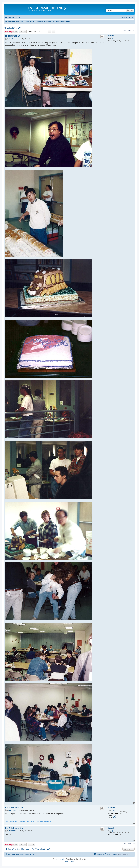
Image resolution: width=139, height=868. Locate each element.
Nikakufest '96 (12, 28)
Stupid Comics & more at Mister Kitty (39, 821)
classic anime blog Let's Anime (15, 821)
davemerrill (111, 807)
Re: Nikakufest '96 (14, 807)
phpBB (62, 859)
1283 (113, 810)
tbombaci (111, 36)
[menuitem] (18, 18)
